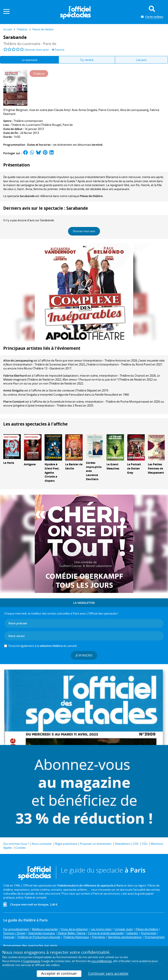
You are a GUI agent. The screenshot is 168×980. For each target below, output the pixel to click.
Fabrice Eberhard (15, 376)
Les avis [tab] (141, 60)
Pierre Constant (14, 402)
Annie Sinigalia (13, 390)
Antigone (30, 464)
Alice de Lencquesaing (18, 360)
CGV (136, 844)
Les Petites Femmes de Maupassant (156, 468)
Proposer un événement (96, 844)
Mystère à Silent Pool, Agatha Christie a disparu (52, 473)
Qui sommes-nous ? (16, 844)
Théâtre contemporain (28, 121)
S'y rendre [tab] (87, 60)
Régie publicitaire (66, 844)
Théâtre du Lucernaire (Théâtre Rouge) (36, 125)
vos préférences (101, 961)
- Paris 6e (30, 44)
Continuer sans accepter (108, 973)
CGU (145, 844)
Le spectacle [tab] (30, 60)
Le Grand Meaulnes (113, 466)
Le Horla (9, 463)
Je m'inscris (84, 655)
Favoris (58, 50)
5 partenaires (32, 961)
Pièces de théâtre (91, 196)
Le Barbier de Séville (74, 466)
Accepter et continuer (59, 973)
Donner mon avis (84, 231)
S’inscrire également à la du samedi (43, 646)
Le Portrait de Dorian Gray (134, 468)
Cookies (20, 848)
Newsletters (123, 844)
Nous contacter (42, 844)
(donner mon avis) (37, 50)
